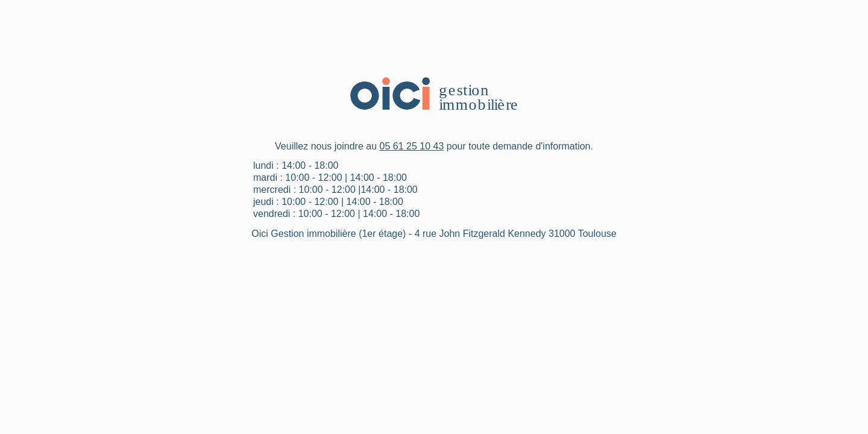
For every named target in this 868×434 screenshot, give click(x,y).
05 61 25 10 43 (412, 146)
